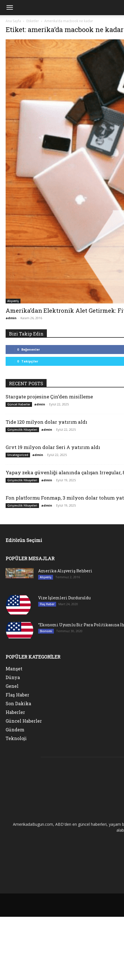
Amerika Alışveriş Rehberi (65, 571)
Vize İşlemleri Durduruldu (64, 598)
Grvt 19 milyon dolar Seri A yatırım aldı (53, 447)
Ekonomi (46, 631)
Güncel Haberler (19, 404)
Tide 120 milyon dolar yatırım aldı (46, 422)
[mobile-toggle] (10, 8)
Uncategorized (18, 455)
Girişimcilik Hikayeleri (22, 430)
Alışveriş (13, 301)
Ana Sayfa (13, 21)
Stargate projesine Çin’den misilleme (49, 397)
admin (11, 318)
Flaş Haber (47, 604)
